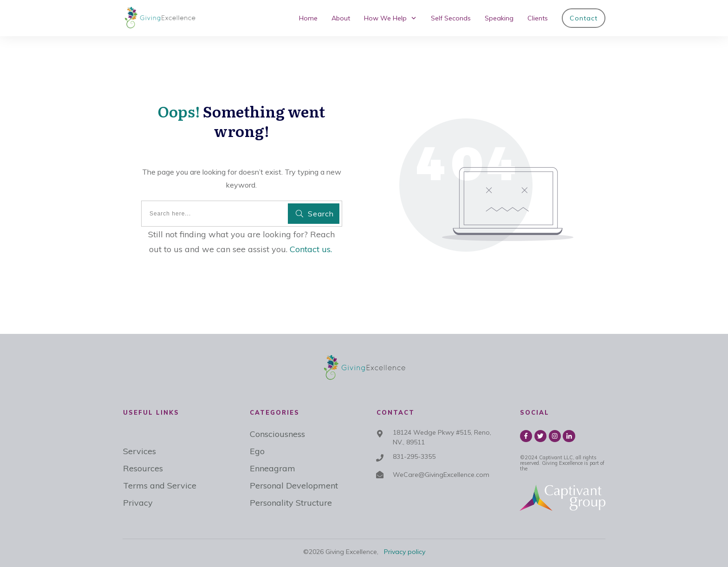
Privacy (138, 503)
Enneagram (273, 468)
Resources (143, 468)
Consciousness (277, 434)
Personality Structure (291, 503)
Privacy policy (405, 552)
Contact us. (311, 249)
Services (140, 451)
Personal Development (294, 486)
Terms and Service (160, 486)
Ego (257, 451)
